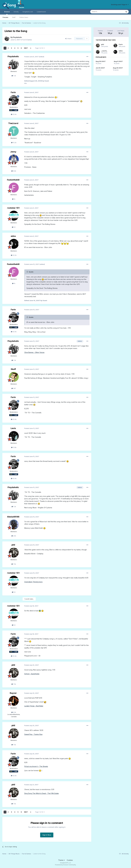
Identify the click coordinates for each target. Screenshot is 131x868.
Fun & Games (27, 40)
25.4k (14, 114)
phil (13, 545)
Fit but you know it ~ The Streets (36, 766)
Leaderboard (41, 12)
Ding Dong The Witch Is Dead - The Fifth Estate (42, 793)
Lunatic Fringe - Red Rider (34, 706)
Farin (13, 92)
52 (14, 227)
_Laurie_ (104, 51)
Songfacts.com (28, 12)
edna (13, 236)
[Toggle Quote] (27, 272)
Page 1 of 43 (40, 48)
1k (14, 199)
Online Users (24, 17)
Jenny (13, 152)
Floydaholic (17, 37)
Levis (13, 428)
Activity (16, 12)
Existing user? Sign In (120, 5)
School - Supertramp (32, 674)
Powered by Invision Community (65, 865)
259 (14, 536)
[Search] (101, 12)
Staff (14, 17)
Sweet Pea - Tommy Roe (33, 734)
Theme (61, 860)
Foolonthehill (13, 180)
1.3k (14, 76)
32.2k (14, 255)
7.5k (14, 564)
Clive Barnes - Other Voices (34, 352)
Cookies (70, 860)
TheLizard (13, 123)
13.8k (14, 447)
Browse (7, 13)
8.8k (14, 171)
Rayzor (13, 693)
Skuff (13, 369)
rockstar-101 (13, 208)
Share (68, 39)
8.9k (14, 712)
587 (14, 388)
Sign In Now (47, 835)
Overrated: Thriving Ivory (33, 582)
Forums (5, 17)
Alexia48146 (13, 517)
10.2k (14, 143)
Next (26, 48)
